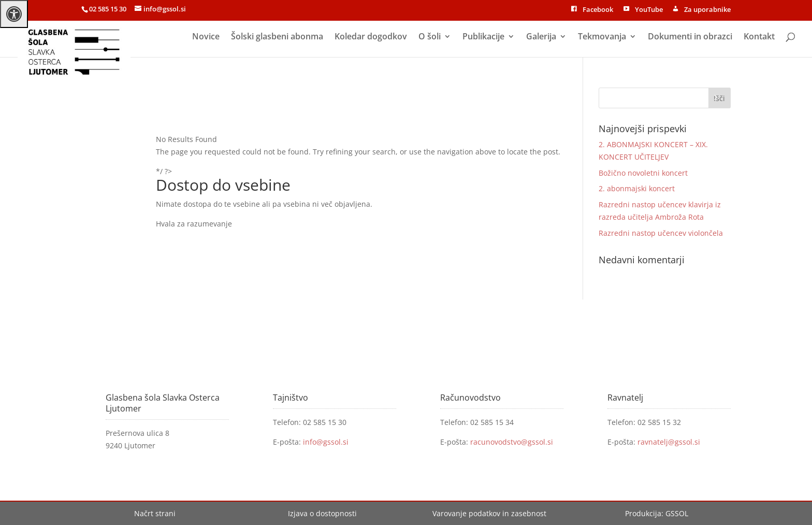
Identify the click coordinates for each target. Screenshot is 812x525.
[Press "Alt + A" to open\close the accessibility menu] (14, 14)
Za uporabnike (701, 10)
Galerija (541, 37)
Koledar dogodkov (371, 37)
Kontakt (759, 37)
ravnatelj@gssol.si (669, 442)
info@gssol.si (326, 442)
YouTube (642, 10)
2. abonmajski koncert (637, 188)
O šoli (430, 37)
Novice (206, 37)
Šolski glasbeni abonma (277, 37)
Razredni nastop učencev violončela (661, 233)
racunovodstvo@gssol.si (512, 442)
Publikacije (483, 37)
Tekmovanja (602, 37)
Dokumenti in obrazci (690, 37)
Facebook (591, 10)
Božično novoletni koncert (643, 173)
